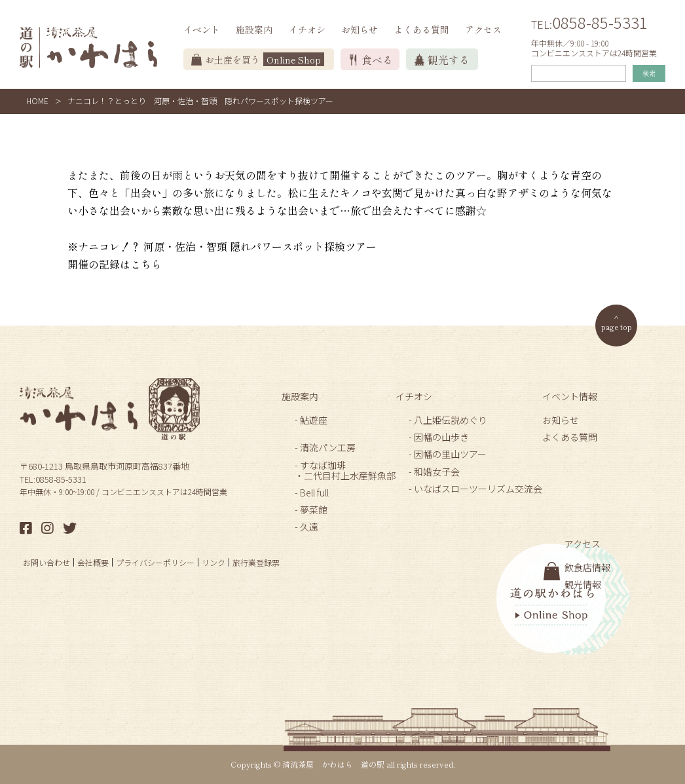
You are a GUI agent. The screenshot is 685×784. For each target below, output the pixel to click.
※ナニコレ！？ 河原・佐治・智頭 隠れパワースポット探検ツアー (222, 246)
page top (617, 327)
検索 (649, 73)
